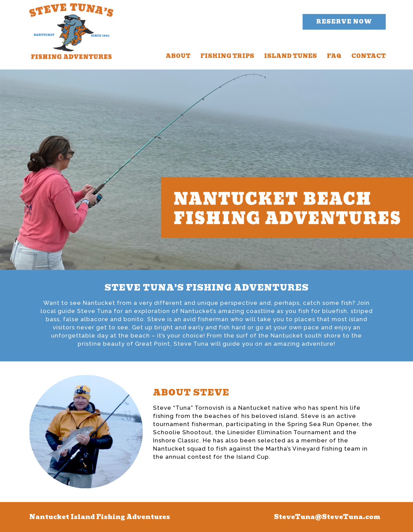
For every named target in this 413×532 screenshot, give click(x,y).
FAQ (334, 56)
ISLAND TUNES (290, 56)
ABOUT (178, 56)
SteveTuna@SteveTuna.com (327, 517)
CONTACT (369, 56)
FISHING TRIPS (227, 56)
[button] (344, 22)
